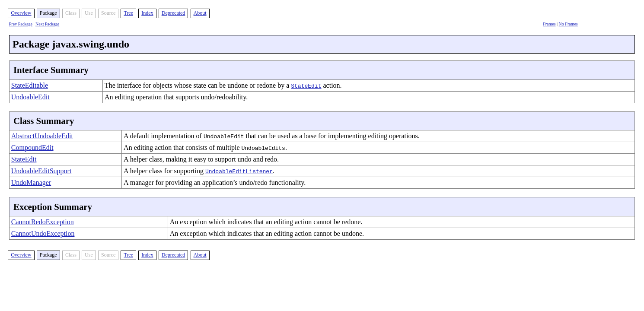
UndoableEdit (30, 97)
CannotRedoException (43, 222)
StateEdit (24, 159)
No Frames (568, 24)
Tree (128, 13)
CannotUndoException (43, 233)
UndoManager (31, 182)
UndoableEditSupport (41, 171)
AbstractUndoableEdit (42, 136)
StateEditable (30, 85)
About (200, 13)
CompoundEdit (32, 148)
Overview (21, 13)
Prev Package (21, 24)
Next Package (47, 24)
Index (147, 13)
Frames (549, 24)
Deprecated (174, 13)
